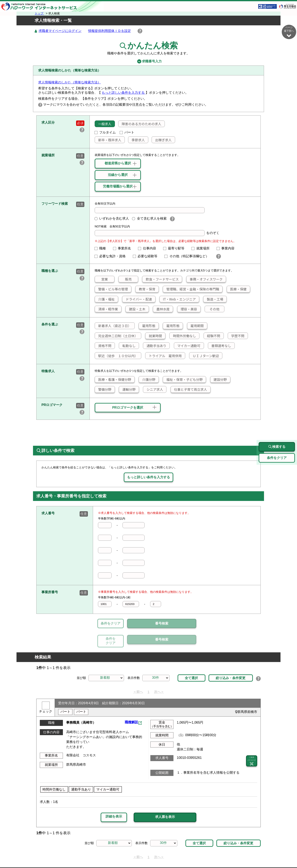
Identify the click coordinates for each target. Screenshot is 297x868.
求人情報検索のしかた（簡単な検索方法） (70, 82)
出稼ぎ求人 (162, 140)
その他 (212, 309)
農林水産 (161, 309)
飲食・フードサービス (160, 279)
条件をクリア (111, 624)
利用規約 (164, 855)
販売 (125, 279)
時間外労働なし (183, 336)
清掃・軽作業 (106, 309)
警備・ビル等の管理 (111, 289)
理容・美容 (187, 309)
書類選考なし (220, 346)
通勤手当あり (155, 346)
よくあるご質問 (187, 855)
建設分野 (219, 380)
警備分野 (103, 390)
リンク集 (55, 855)
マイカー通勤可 (187, 346)
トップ (39, 13)
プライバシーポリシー (136, 855)
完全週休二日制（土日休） (116, 336)
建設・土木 (136, 309)
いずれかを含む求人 (112, 219)
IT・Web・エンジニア (178, 299)
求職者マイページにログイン (60, 31)
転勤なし (127, 346)
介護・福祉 (105, 299)
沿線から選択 (118, 175)
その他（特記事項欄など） (188, 256)
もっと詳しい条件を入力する (124, 93)
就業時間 (154, 336)
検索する (277, 428)
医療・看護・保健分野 (113, 380)
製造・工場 (213, 299)
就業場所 (202, 249)
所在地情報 (241, 855)
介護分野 (147, 380)
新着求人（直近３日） (113, 326)
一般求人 (103, 124)
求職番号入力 (148, 62)
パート (127, 133)
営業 (101, 279)
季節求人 (137, 140)
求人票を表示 (165, 798)
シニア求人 (153, 390)
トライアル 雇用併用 (164, 356)
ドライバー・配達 (137, 299)
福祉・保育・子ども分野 (183, 380)
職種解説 (131, 703)
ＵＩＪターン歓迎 (204, 356)
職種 (102, 249)
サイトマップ (76, 855)
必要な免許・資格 (112, 256)
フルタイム (105, 133)
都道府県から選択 (118, 163)
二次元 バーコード (252, 742)
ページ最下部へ (289, 32)
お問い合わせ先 (216, 855)
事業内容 (227, 249)
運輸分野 (127, 390)
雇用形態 (147, 326)
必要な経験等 (147, 256)
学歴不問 (236, 336)
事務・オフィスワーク (204, 279)
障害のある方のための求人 (140, 124)
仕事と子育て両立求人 (189, 390)
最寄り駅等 (176, 249)
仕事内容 (149, 249)
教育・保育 (145, 289)
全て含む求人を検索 (149, 219)
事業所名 (124, 249)
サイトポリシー (103, 855)
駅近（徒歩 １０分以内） (116, 356)
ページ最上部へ (289, 853)
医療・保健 (237, 289)
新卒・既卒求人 (108, 140)
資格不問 (103, 346)
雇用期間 (196, 326)
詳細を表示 (114, 798)
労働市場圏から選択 (118, 187)
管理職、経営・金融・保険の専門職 (191, 289)
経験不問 (212, 336)
